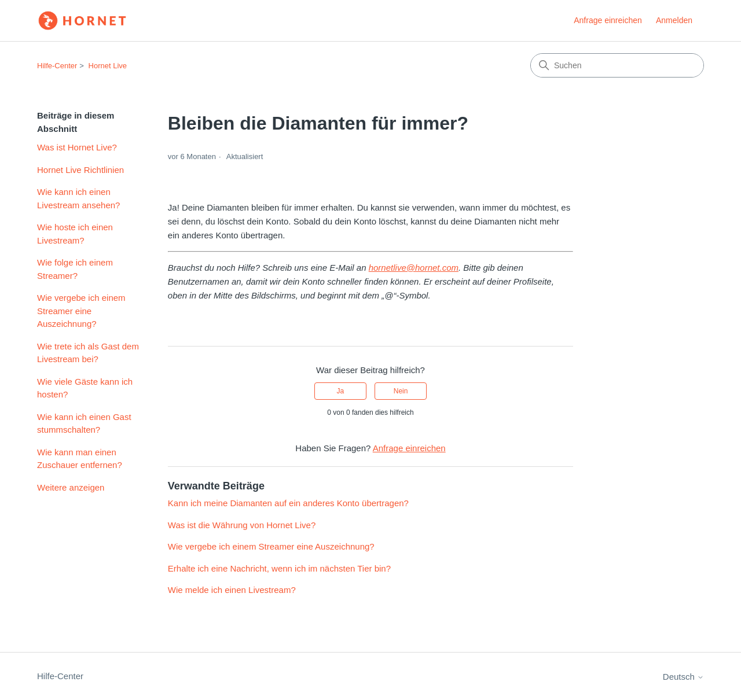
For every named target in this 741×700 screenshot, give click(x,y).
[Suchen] (617, 65)
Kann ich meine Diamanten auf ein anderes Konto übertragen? (288, 503)
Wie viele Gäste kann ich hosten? (85, 388)
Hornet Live (108, 66)
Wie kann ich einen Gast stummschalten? (84, 423)
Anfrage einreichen (608, 20)
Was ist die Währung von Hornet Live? (242, 525)
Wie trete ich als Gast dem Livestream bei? (88, 353)
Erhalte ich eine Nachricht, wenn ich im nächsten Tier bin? (279, 568)
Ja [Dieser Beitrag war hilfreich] (341, 391)
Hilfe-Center (57, 66)
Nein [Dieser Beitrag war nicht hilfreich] (401, 391)
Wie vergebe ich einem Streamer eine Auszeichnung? (81, 311)
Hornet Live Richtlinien (80, 170)
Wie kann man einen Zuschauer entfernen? (80, 459)
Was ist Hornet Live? (77, 147)
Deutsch (683, 677)
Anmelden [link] (674, 20)
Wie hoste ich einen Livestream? (75, 234)
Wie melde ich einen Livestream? (232, 590)
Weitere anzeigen (71, 487)
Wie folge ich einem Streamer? (75, 269)
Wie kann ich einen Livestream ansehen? (78, 198)
